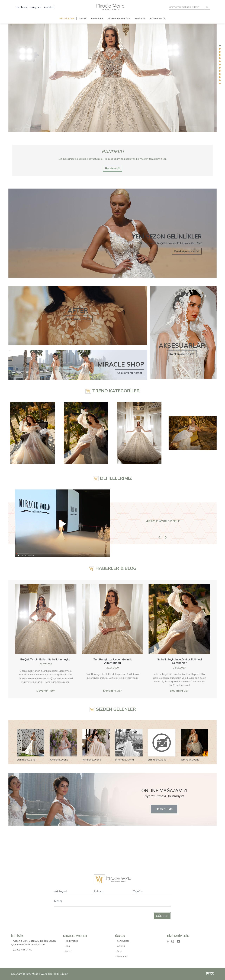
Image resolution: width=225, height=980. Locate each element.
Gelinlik (121, 946)
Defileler (97, 18)
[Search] (187, 7)
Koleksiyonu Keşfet (187, 251)
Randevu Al (158, 18)
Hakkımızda (71, 941)
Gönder (162, 916)
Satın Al (140, 18)
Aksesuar (122, 956)
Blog (67, 946)
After (83, 18)
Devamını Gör (46, 691)
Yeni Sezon (123, 941)
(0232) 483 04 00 (22, 950)
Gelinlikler (67, 18)
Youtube (48, 7)
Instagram (35, 7)
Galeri (68, 951)
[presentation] (81, 916)
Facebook (21, 7)
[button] (160, 544)
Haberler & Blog (119, 18)
